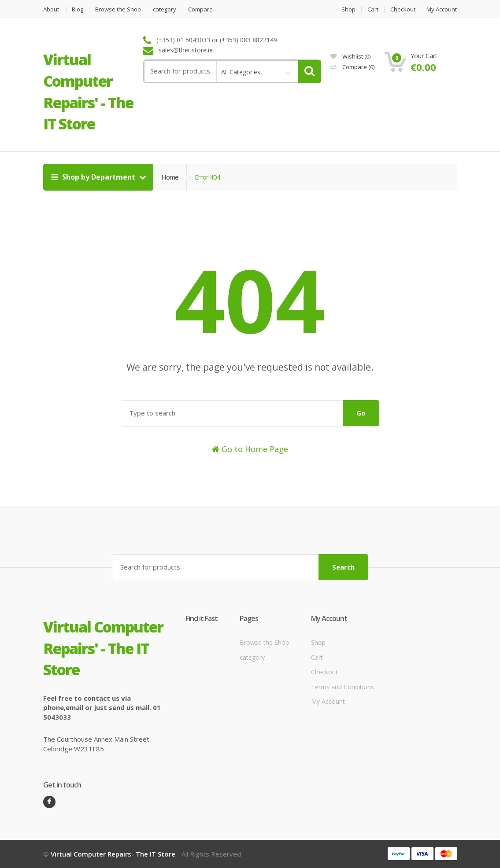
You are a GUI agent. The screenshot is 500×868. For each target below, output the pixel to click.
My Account (442, 9)
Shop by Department (94, 177)
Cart (373, 9)
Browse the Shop (119, 9)
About (51, 9)
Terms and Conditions (343, 687)
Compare (201, 9)
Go (361, 413)
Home (170, 177)
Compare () (352, 67)
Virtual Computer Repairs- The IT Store (113, 854)
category (165, 9)
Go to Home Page (250, 449)
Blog (78, 9)
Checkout (403, 9)
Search (343, 567)
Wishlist (350, 56)
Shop (348, 9)
